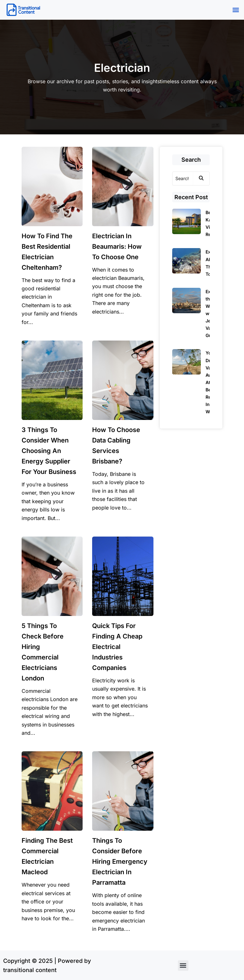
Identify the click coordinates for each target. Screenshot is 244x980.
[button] (236, 10)
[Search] (183, 179)
